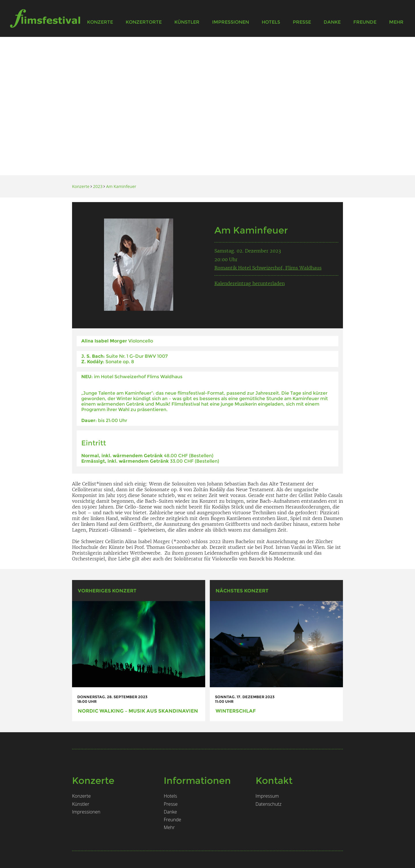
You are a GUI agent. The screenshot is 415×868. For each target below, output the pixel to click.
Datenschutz (269, 804)
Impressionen (231, 22)
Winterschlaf (236, 711)
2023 (98, 186)
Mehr (396, 22)
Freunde (365, 22)
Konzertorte (144, 22)
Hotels (271, 22)
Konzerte (100, 22)
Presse (302, 22)
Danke (332, 22)
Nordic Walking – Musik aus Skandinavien (138, 711)
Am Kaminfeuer (121, 186)
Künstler (187, 22)
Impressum (267, 796)
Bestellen (201, 456)
